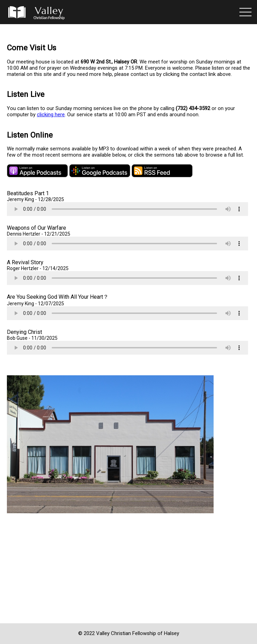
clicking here (51, 115)
